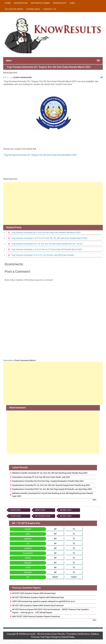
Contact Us (50, 9)
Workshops (60, 3)
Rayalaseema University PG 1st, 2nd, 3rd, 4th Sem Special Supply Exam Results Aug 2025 (51, 485)
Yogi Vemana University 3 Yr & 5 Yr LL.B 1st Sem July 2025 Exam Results (43, 255)
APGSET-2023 (66, 510)
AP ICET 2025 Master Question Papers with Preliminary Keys (38, 597)
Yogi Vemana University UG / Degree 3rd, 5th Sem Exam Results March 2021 (49, 67)
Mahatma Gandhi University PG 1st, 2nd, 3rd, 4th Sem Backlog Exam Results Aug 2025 (50, 473)
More (94, 500)
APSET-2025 (40, 510)
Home (8, 3)
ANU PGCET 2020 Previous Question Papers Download (36, 616)
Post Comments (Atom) (25, 360)
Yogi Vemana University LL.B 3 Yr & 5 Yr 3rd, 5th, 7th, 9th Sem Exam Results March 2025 (49, 238)
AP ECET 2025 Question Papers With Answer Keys (34, 593)
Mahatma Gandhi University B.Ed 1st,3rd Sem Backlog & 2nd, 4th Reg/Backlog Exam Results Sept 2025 (53, 495)
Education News (14, 9)
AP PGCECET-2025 (43, 516)
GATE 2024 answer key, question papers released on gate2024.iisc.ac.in (44, 601)
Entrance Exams (40, 3)
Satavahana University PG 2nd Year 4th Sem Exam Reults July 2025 (41, 477)
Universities (21, 3)
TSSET (74, 577)
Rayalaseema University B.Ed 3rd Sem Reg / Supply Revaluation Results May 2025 (48, 481)
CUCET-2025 (15, 510)
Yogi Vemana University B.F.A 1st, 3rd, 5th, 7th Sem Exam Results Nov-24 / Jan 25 (47, 244)
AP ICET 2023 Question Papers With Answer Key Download (38, 605)
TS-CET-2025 (16, 516)
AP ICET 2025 (66, 516)
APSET (55, 577)
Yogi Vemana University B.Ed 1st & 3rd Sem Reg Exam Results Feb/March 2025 (46, 232)
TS (74, 529)
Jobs (72, 3)
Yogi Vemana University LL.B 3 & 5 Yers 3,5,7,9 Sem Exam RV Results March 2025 (47, 249)
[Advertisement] (53, 204)
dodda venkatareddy (22, 77)
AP (55, 529)
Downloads (33, 9)
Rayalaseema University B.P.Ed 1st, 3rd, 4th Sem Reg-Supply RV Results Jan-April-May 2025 (52, 489)
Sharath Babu (68, 637)
